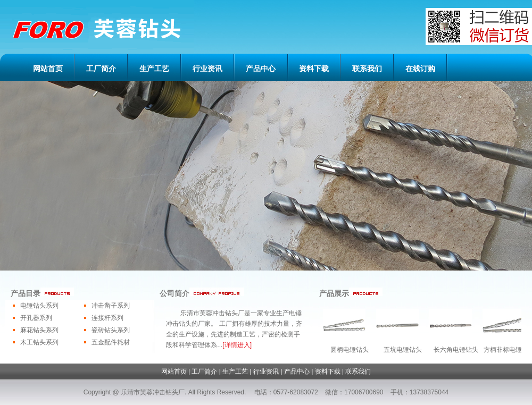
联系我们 (367, 69)
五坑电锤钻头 (403, 350)
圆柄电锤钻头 (350, 350)
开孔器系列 (36, 318)
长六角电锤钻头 (456, 350)
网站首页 (48, 69)
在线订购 (420, 69)
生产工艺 (154, 69)
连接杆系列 (107, 318)
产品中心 (261, 69)
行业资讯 (207, 69)
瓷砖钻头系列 (111, 330)
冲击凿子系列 (111, 306)
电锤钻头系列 (39, 306)
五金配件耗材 (111, 342)
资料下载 (314, 69)
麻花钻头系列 (39, 330)
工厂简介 (101, 69)
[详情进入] (237, 345)
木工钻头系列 (39, 342)
